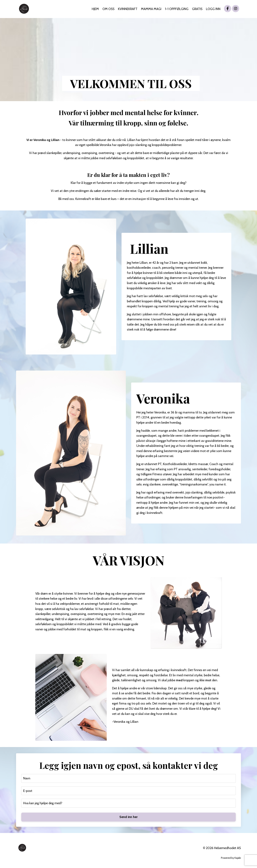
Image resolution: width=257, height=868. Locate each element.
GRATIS (197, 9)
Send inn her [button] (129, 818)
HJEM (94, 9)
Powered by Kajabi (231, 859)
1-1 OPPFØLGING (176, 9)
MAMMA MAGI (151, 9)
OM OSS (108, 9)
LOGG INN (213, 9)
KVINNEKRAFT (127, 9)
